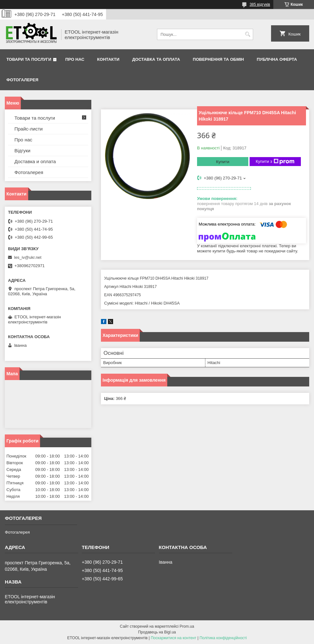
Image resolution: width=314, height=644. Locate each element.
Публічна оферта (277, 59)
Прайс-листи (29, 129)
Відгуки (22, 151)
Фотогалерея (22, 80)
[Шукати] (248, 34)
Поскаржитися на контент (173, 638)
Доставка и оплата (35, 161)
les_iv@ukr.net (28, 257)
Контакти (108, 59)
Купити (223, 162)
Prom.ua (187, 626)
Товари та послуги (29, 59)
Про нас (75, 59)
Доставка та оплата (156, 59)
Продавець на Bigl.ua (157, 632)
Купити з (275, 162)
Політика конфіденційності (223, 638)
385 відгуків (260, 4)
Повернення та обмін (218, 59)
